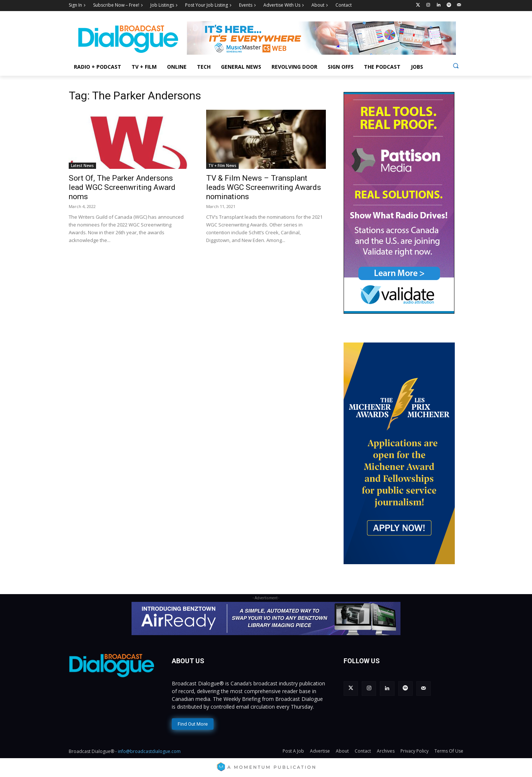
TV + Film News (222, 166)
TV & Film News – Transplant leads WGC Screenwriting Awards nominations (264, 187)
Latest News (82, 166)
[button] (456, 66)
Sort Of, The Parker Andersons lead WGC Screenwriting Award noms (122, 187)
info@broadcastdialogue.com (149, 751)
